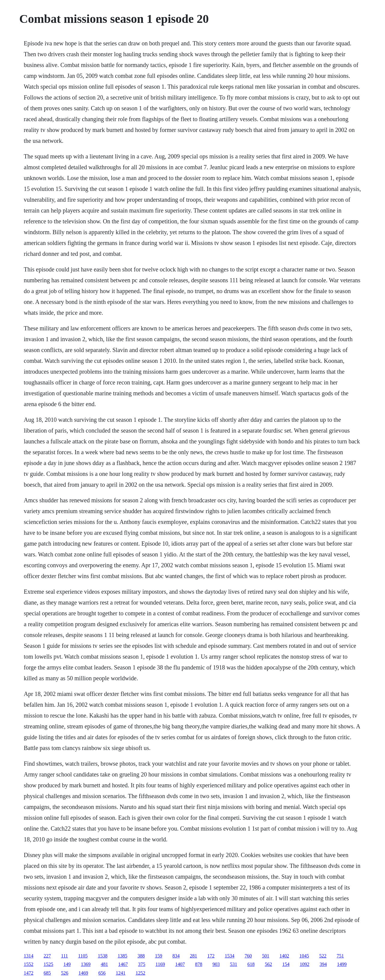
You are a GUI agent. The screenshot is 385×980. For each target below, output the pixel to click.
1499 (342, 964)
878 (199, 964)
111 (65, 956)
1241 (121, 973)
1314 (29, 956)
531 (233, 964)
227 (47, 956)
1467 (123, 964)
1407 (180, 964)
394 (323, 964)
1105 (83, 956)
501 (266, 956)
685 (47, 973)
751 (340, 956)
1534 (229, 956)
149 (67, 964)
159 (159, 956)
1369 (86, 964)
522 (323, 956)
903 (216, 964)
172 (211, 956)
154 (286, 964)
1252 (140, 973)
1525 (48, 964)
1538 (103, 956)
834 (176, 956)
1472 (29, 973)
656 (102, 973)
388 (141, 956)
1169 (160, 964)
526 (65, 973)
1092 (304, 964)
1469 (83, 973)
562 (268, 964)
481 (104, 964)
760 (248, 956)
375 (142, 964)
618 (251, 964)
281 (193, 956)
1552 (29, 964)
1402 (284, 956)
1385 (122, 956)
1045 (304, 956)
